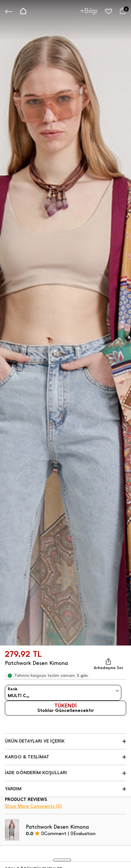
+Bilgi (89, 10)
